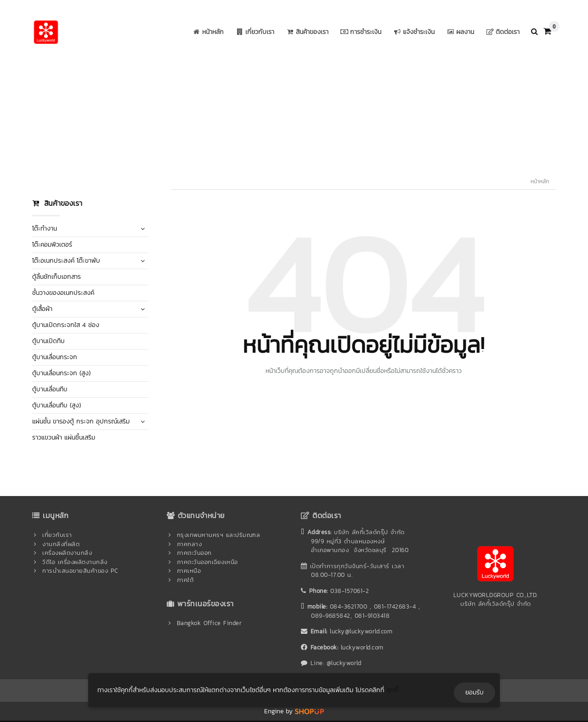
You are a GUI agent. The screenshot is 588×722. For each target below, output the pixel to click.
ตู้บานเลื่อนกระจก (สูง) (61, 373)
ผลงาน (459, 32)
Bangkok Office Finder (209, 623)
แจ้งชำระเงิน (413, 32)
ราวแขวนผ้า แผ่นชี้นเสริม (64, 437)
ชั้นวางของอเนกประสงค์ (63, 293)
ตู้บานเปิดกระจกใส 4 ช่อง (66, 325)
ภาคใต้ (185, 580)
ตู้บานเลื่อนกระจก (55, 357)
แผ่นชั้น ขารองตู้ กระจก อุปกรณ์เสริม (81, 421)
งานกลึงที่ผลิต (61, 544)
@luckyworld (344, 663)
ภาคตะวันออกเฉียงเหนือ (207, 562)
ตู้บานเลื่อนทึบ (50, 389)
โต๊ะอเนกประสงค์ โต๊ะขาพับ (66, 261)
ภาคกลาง (189, 544)
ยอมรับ (475, 692)
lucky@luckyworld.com (361, 631)
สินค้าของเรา (306, 32)
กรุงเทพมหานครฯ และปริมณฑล (219, 535)
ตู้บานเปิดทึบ (48, 341)
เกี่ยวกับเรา (254, 32)
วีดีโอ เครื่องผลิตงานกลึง (75, 562)
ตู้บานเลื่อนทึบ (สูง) (57, 405)
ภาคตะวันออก (194, 553)
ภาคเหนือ (189, 571)
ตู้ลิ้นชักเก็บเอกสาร (57, 277)
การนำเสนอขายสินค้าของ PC (80, 571)
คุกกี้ (392, 690)
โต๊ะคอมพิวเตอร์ (52, 245)
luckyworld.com (362, 647)
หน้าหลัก (207, 32)
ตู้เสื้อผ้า (42, 309)
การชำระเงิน (360, 32)
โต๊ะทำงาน (45, 228)
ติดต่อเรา (502, 32)
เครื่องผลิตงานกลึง (67, 553)
